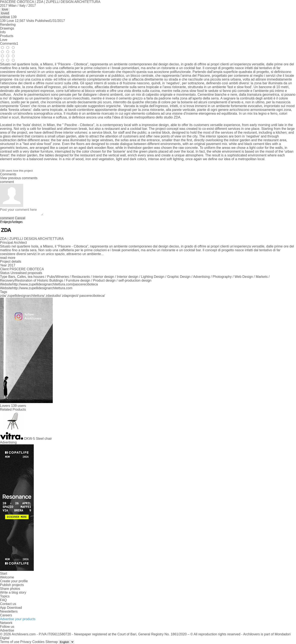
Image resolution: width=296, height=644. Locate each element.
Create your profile (14, 581)
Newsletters (9, 611)
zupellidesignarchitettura (26, 296)
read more (8, 258)
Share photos (10, 589)
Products (7, 36)
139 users (18, 406)
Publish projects (12, 585)
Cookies (38, 642)
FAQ (3, 600)
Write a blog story (13, 592)
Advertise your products (18, 619)
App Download (11, 608)
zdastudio (53, 296)
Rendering (8, 25)
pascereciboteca (92, 296)
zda (3, 296)
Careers (6, 615)
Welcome (7, 577)
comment (7, 218)
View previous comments (19, 178)
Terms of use (10, 642)
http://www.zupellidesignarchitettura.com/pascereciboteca (55, 284)
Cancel (20, 218)
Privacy (26, 642)
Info (3, 32)
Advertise (7, 630)
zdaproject (70, 296)
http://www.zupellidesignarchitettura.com (42, 288)
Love (4, 40)
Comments (9, 44)
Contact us (8, 604)
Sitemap (52, 642)
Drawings (7, 28)
